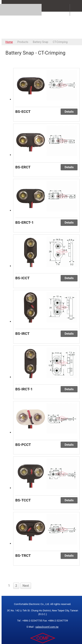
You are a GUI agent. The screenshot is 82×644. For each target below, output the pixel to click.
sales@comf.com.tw (47, 627)
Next (26, 586)
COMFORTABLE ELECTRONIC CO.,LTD (43, 25)
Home (9, 42)
